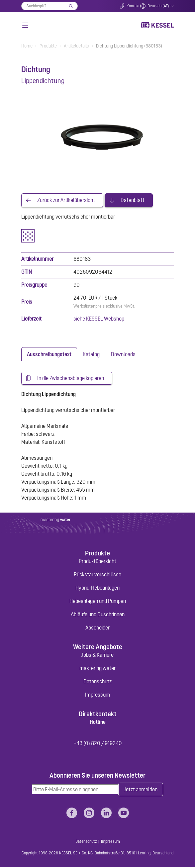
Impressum (97, 695)
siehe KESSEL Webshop (99, 319)
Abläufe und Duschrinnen (98, 615)
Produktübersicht (97, 562)
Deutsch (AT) (158, 6)
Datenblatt (133, 200)
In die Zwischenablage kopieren (71, 378)
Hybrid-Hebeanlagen (97, 588)
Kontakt (133, 6)
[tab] (49, 354)
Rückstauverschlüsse (97, 575)
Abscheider (97, 628)
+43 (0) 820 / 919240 (98, 743)
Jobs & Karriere (97, 655)
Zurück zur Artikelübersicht (66, 200)
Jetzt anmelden (141, 790)
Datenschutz (97, 682)
